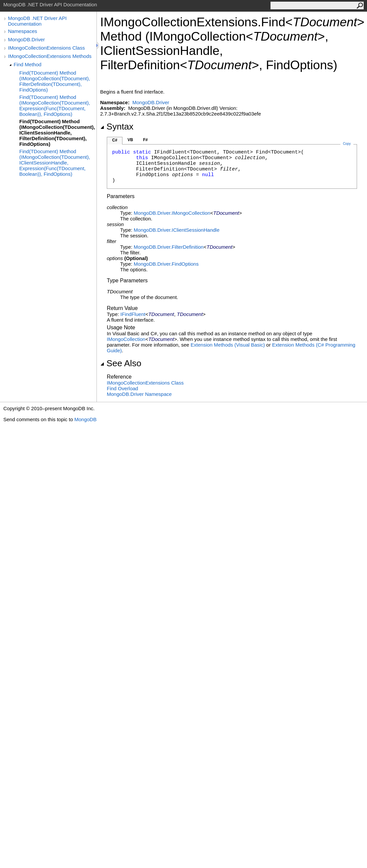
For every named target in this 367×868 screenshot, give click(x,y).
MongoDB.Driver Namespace (139, 394)
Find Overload (122, 388)
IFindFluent (133, 314)
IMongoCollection (126, 339)
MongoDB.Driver (26, 39)
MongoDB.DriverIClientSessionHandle (177, 230)
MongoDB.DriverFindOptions (166, 264)
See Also (121, 363)
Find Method (27, 64)
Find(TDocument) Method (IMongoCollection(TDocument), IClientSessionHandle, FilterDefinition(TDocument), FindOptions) (57, 133)
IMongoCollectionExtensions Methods (50, 56)
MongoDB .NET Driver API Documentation (37, 21)
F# (145, 140)
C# (115, 140)
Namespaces (23, 31)
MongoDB (85, 419)
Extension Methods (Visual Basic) (228, 345)
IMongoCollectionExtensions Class (46, 48)
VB (130, 140)
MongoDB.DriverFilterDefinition (169, 247)
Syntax (117, 127)
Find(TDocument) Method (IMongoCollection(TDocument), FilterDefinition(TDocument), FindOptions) (55, 81)
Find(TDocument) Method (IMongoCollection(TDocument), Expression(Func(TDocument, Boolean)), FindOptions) (55, 106)
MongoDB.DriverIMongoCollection (172, 213)
